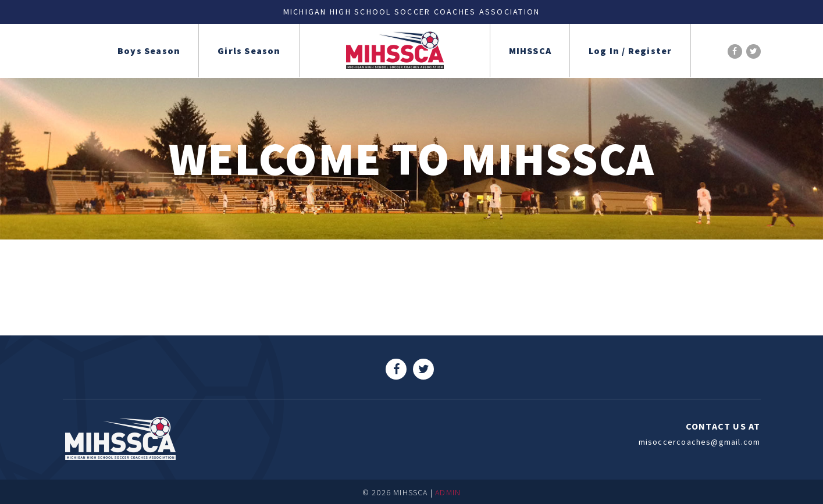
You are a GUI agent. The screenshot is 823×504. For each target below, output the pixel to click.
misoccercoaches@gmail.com (700, 442)
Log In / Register (630, 51)
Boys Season (149, 51)
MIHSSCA (530, 51)
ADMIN (448, 492)
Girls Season (249, 51)
